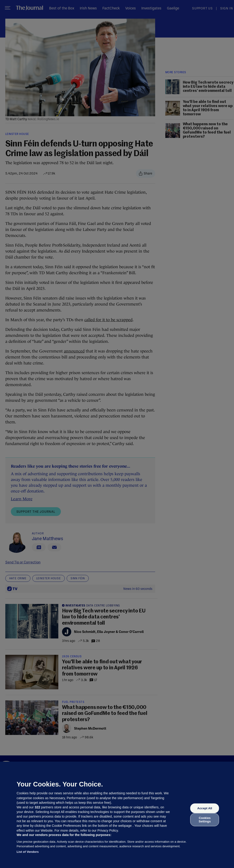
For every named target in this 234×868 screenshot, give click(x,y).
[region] (117, 815)
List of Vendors (28, 852)
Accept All (205, 808)
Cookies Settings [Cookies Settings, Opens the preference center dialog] (205, 820)
